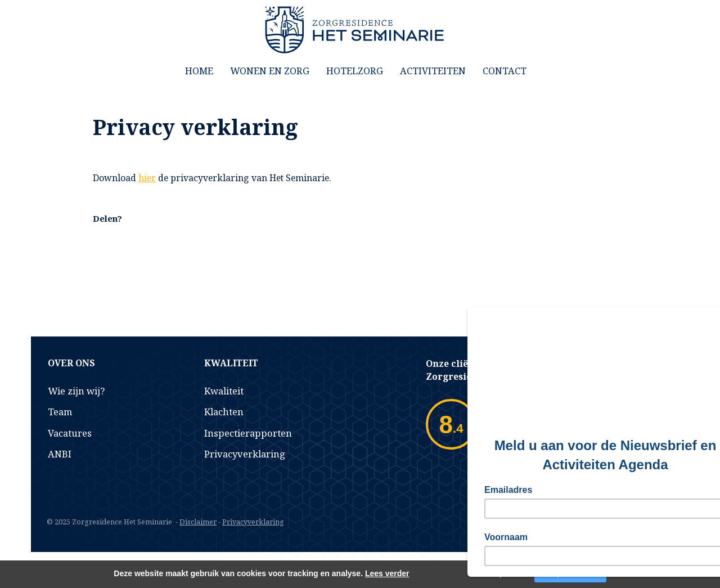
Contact (505, 71)
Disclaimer (198, 522)
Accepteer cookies (570, 574)
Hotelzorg (355, 71)
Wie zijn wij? (76, 391)
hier (147, 178)
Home (199, 71)
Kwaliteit (224, 391)
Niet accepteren (496, 574)
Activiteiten (433, 71)
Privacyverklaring (245, 454)
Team (60, 412)
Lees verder (387, 573)
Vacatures (70, 433)
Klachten (224, 412)
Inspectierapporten (248, 433)
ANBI (60, 454)
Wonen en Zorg (270, 71)
